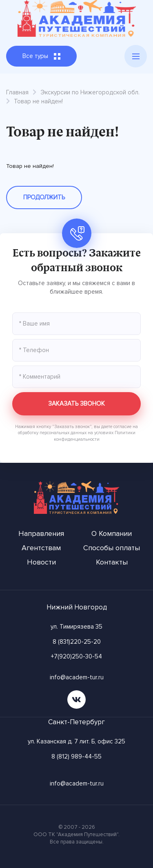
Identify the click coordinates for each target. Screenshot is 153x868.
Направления (41, 533)
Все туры (41, 56)
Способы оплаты (112, 548)
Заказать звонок (76, 404)
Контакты (112, 562)
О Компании (112, 533)
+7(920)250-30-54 (76, 656)
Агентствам (41, 548)
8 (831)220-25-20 (77, 642)
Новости (41, 562)
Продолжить (44, 197)
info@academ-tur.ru (77, 677)
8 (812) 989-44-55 (76, 756)
